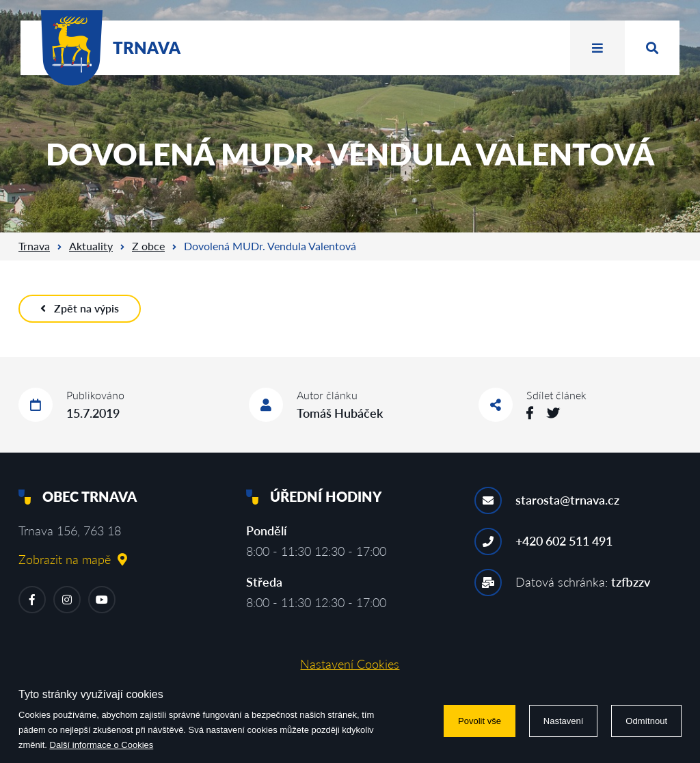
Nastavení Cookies (350, 664)
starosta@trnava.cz (567, 500)
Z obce (148, 246)
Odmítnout (646, 721)
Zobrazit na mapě (73, 559)
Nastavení (564, 721)
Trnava (34, 246)
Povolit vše (480, 721)
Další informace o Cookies (102, 745)
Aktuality (91, 246)
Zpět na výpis (80, 308)
